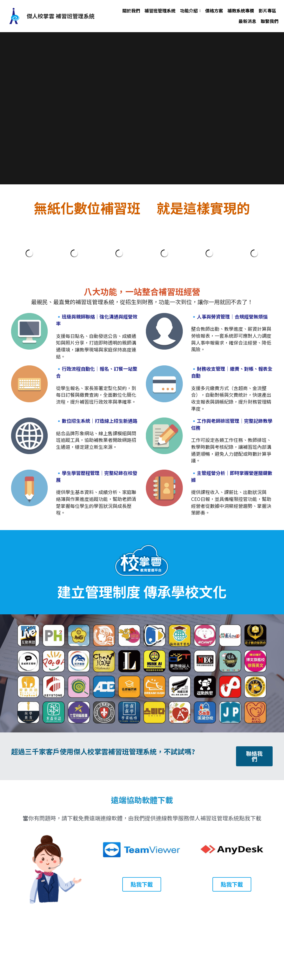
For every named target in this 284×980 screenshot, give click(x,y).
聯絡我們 (254, 756)
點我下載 (142, 884)
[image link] (14, 16)
